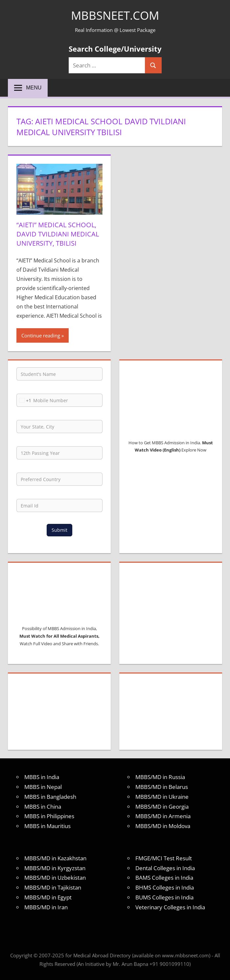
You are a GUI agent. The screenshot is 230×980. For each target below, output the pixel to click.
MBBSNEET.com (115, 15)
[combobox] (24, 400)
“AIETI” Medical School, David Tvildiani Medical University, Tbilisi (58, 234)
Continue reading (41, 335)
